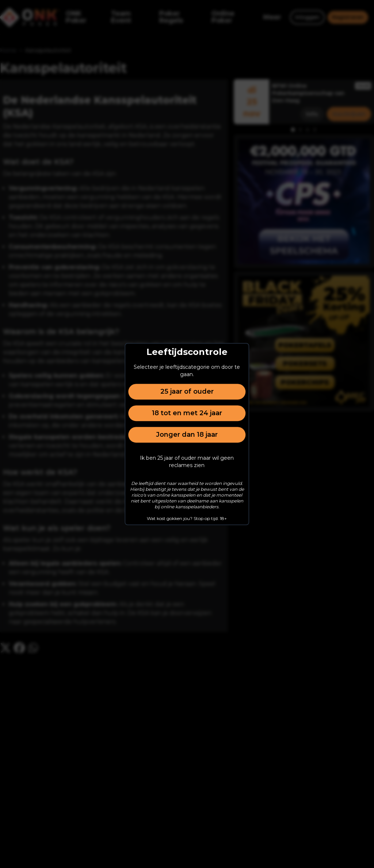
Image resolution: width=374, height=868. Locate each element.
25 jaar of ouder (187, 391)
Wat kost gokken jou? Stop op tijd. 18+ (187, 518)
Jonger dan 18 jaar (187, 435)
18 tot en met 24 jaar (187, 413)
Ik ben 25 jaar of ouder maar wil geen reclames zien (187, 462)
